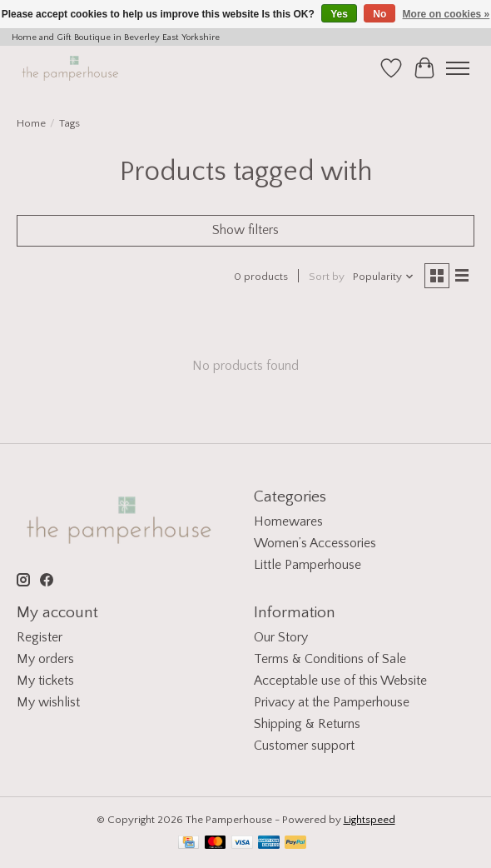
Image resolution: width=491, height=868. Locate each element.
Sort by (327, 277)
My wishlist (48, 702)
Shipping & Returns (307, 724)
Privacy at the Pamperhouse (332, 702)
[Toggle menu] (458, 68)
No (379, 14)
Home (31, 123)
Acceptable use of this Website (340, 681)
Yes (339, 14)
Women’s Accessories (315, 543)
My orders (45, 659)
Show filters (245, 230)
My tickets (45, 681)
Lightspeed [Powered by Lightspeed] (369, 820)
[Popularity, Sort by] (384, 277)
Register (40, 637)
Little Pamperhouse (307, 565)
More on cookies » (446, 14)
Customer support (304, 746)
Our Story (281, 637)
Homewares (288, 521)
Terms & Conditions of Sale (330, 659)
